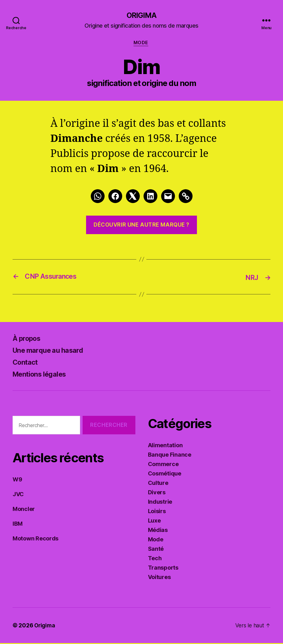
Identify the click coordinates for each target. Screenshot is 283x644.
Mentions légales (43, 375)
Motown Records (35, 539)
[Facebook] (115, 197)
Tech (155, 559)
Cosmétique (165, 474)
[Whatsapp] (98, 197)
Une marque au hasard (52, 351)
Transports (163, 569)
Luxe (154, 521)
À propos (28, 339)
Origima (141, 16)
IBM (18, 525)
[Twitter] (133, 197)
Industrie (160, 503)
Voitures (159, 578)
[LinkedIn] (150, 197)
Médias (158, 531)
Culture (158, 484)
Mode (141, 44)
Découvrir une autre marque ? (141, 226)
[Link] (186, 197)
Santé (156, 550)
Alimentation (165, 446)
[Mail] (168, 197)
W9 (17, 480)
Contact (27, 363)
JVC (18, 495)
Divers (157, 493)
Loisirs (157, 512)
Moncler (24, 510)
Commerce (163, 465)
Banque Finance (170, 456)
